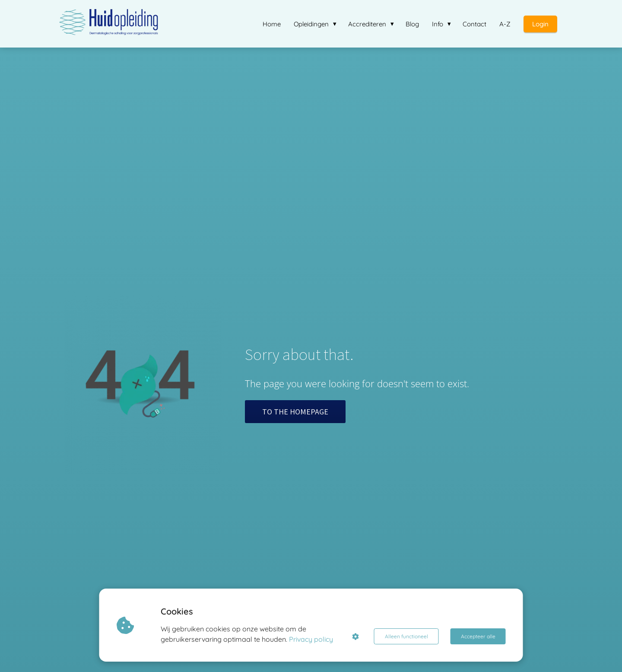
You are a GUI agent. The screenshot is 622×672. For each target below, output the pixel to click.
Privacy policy (311, 639)
